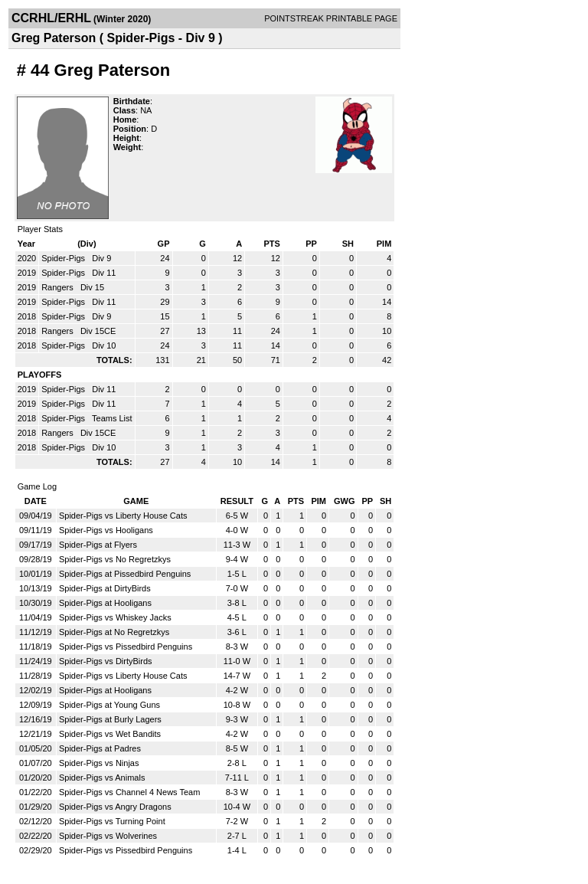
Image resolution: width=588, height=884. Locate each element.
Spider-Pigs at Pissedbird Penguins (125, 574)
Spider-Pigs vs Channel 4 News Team (129, 792)
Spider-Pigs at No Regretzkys (114, 632)
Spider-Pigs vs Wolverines (108, 836)
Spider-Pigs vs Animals (102, 778)
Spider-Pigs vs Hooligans (106, 530)
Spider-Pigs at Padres (100, 748)
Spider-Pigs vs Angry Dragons (115, 807)
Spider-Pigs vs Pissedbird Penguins (126, 647)
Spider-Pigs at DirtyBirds (105, 588)
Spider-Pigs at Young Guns (109, 705)
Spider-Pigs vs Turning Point (112, 821)
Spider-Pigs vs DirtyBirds (106, 661)
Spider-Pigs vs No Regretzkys (115, 559)
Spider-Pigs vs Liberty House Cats (123, 516)
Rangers (59, 287)
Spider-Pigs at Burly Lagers (110, 719)
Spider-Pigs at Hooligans (105, 603)
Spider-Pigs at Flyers (98, 545)
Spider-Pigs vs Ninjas (99, 763)
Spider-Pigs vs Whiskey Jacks (115, 617)
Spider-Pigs (64, 258)
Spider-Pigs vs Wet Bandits (110, 734)
